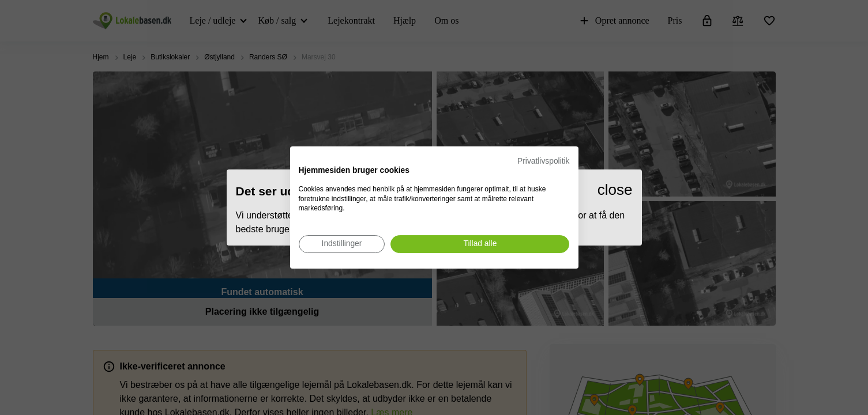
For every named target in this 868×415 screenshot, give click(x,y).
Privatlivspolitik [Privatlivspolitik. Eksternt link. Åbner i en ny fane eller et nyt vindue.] (543, 161)
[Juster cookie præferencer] (342, 244)
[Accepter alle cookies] (480, 244)
